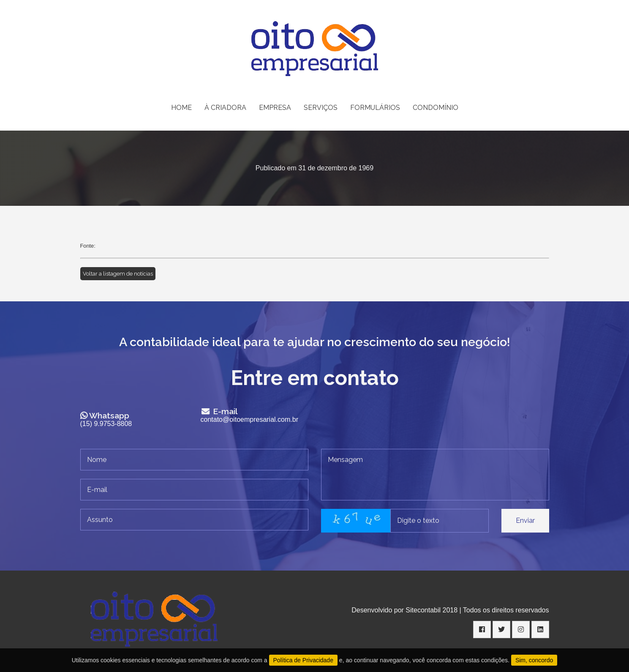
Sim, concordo (534, 660)
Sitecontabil (423, 610)
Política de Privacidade (303, 660)
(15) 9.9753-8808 (106, 424)
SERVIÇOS (321, 108)
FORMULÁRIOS (375, 108)
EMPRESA (275, 108)
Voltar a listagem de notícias (118, 274)
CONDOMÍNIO (436, 108)
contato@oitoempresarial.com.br (249, 419)
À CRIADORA (225, 108)
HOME (181, 108)
